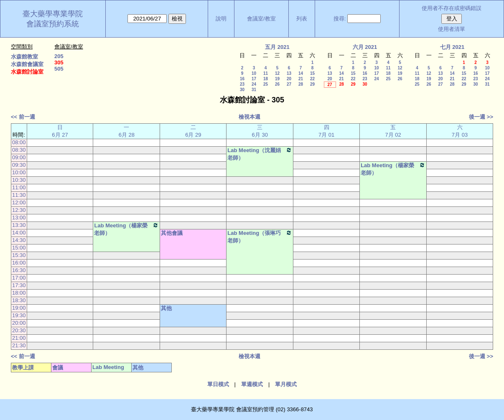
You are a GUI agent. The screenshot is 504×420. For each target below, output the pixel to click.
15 (312, 73)
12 (277, 73)
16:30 (19, 270)
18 (266, 79)
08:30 (19, 150)
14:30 (19, 240)
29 (312, 84)
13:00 (19, 218)
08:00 (19, 142)
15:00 (19, 248)
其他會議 (172, 233)
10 (254, 73)
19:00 (19, 308)
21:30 (19, 345)
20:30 (19, 330)
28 (301, 84)
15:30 (19, 255)
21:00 (19, 338)
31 (254, 90)
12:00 (19, 202)
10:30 (19, 180)
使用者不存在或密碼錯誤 (452, 8)
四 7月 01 (326, 131)
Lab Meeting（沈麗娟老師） (260, 154)
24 (254, 84)
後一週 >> (481, 117)
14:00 (19, 233)
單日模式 (218, 384)
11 (266, 73)
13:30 (19, 225)
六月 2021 (365, 47)
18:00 (19, 293)
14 (301, 73)
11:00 (19, 187)
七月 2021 (452, 47)
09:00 (19, 157)
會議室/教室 (261, 19)
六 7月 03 (460, 131)
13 (289, 73)
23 (242, 84)
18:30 (19, 300)
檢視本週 (249, 117)
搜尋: (340, 19)
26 (277, 84)
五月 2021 (277, 47)
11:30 (19, 195)
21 (301, 79)
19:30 (19, 315)
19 (277, 79)
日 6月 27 (60, 131)
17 (254, 79)
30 (242, 90)
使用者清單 (452, 29)
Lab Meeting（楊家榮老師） (393, 169)
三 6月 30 (260, 131)
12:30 (19, 210)
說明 (221, 19)
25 (266, 84)
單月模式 (286, 384)
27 (289, 84)
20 (289, 79)
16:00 (19, 263)
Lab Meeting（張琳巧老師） (260, 237)
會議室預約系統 (53, 24)
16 (242, 79)
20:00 (19, 323)
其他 (166, 308)
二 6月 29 (193, 131)
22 (312, 79)
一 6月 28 (127, 131)
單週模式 (252, 384)
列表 (302, 19)
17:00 (19, 278)
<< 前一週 (23, 117)
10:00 (19, 172)
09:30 (19, 165)
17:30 (19, 285)
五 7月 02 (393, 131)
